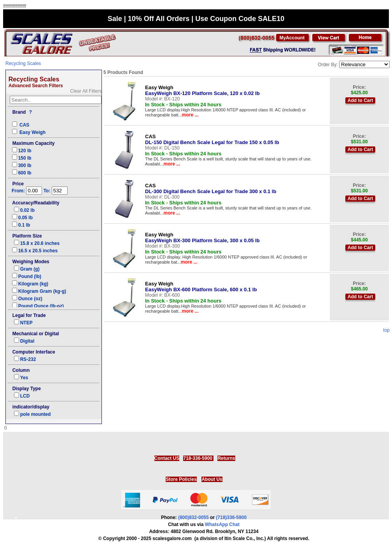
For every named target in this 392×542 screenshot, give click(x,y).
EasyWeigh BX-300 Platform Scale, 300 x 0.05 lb (202, 238)
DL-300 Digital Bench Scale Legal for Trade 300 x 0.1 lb (211, 188)
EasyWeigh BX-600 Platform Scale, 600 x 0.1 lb (201, 287)
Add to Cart (360, 100)
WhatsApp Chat (222, 524)
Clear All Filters (86, 91)
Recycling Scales (23, 63)
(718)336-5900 (231, 517)
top (386, 330)
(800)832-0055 (193, 517)
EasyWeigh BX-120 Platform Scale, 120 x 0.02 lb (202, 90)
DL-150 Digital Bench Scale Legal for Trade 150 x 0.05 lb (212, 139)
